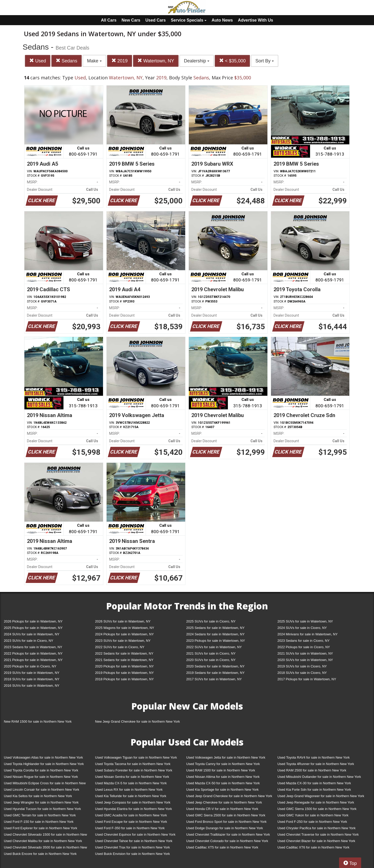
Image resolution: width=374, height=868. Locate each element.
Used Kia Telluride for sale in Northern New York (131, 796)
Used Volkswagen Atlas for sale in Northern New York (43, 757)
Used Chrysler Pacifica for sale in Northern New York (316, 828)
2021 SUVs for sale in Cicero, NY (211, 653)
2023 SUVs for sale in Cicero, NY (29, 641)
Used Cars (156, 20)
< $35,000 (232, 61)
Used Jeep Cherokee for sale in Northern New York (224, 802)
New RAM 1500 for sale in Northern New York (38, 721)
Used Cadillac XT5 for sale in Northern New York (222, 847)
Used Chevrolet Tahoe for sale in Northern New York (134, 841)
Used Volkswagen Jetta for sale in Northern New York (226, 757)
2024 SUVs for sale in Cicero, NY (302, 628)
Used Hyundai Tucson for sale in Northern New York (42, 809)
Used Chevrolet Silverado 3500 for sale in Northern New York (45, 848)
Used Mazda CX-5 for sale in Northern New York (131, 783)
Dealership (197, 61)
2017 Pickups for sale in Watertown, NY (307, 679)
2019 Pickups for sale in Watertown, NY (124, 673)
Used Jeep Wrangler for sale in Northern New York (41, 802)
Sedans (67, 61)
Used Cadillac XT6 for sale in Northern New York (313, 847)
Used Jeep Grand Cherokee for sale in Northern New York (229, 796)
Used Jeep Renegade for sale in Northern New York (316, 802)
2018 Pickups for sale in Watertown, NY (124, 679)
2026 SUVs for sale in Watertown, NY (123, 621)
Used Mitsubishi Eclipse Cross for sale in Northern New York (45, 784)
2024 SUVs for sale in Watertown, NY (32, 634)
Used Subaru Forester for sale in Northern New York (134, 770)
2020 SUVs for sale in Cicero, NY (211, 660)
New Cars (131, 20)
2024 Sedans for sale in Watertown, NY (215, 634)
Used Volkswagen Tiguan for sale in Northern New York (136, 757)
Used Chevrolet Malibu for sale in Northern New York (43, 841)
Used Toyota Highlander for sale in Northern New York (44, 764)
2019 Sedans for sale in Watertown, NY (215, 673)
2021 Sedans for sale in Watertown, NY (124, 660)
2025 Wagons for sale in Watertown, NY (125, 628)
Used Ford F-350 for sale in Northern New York (130, 828)
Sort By (265, 61)
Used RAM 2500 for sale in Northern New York (312, 770)
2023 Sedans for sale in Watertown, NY (33, 647)
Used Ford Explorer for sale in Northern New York (40, 828)
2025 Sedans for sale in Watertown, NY (215, 628)
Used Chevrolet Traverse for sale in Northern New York (318, 834)
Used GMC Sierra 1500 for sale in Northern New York (317, 809)
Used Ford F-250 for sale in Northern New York (312, 822)
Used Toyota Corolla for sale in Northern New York (41, 770)
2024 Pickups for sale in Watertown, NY (124, 634)
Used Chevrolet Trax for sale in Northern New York (132, 847)
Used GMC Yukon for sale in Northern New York (313, 815)
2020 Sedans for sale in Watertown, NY (215, 666)
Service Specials (189, 20)
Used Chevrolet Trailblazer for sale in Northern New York (228, 834)
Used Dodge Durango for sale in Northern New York (225, 828)
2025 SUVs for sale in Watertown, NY (305, 621)
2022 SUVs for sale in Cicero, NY (120, 647)
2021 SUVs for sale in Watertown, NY (305, 653)
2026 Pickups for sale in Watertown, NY (33, 621)
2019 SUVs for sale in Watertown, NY (32, 673)
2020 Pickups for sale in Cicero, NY (30, 666)
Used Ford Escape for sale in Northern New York (131, 822)
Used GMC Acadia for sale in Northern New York (131, 815)
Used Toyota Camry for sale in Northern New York (223, 764)
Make (94, 61)
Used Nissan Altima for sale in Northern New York (223, 777)
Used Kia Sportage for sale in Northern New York (222, 790)
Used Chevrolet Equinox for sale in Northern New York (135, 834)
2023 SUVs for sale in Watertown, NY (123, 641)
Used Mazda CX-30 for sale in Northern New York (314, 783)
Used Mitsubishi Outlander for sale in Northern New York (319, 777)
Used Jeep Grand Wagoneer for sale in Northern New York (321, 796)
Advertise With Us (255, 20)
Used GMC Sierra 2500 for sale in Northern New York (226, 815)
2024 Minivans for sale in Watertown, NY (307, 634)
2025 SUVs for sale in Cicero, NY (211, 621)
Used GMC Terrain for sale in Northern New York (40, 815)
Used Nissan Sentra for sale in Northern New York (132, 777)
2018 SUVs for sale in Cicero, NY (302, 673)
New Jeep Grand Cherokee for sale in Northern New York (137, 721)
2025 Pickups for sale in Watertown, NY (33, 628)
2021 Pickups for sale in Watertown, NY (33, 660)
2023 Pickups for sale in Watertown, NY (216, 641)
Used (38, 61)
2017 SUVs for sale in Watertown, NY (214, 679)
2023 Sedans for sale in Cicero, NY (303, 641)
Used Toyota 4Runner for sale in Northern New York (316, 764)
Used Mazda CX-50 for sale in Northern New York (223, 783)
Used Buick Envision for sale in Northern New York (132, 854)
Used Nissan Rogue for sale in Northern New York (41, 777)
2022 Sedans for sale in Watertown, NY (124, 653)
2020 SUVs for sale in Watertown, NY (305, 660)
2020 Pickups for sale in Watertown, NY (124, 666)
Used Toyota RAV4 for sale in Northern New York (314, 757)
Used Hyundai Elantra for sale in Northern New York (133, 809)
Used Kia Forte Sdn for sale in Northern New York (314, 790)
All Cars (109, 20)
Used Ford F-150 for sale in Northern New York (39, 822)
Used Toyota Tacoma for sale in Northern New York (133, 764)
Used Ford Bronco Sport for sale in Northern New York (226, 822)
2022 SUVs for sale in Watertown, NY (214, 647)
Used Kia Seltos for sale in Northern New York (38, 796)
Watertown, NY (156, 61)
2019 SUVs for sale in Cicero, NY (302, 666)
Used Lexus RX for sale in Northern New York (129, 790)
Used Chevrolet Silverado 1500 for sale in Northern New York (45, 836)
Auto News (222, 20)
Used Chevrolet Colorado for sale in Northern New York (227, 841)
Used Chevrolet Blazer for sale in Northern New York (316, 841)
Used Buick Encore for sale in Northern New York (40, 854)
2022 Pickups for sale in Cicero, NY (304, 647)
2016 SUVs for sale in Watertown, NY (32, 686)
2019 (120, 61)
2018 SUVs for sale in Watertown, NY (32, 679)
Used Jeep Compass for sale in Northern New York (133, 802)
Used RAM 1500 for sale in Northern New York (221, 770)
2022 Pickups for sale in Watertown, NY (33, 653)
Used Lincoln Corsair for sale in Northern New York (41, 790)
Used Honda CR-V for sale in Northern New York (222, 809)
